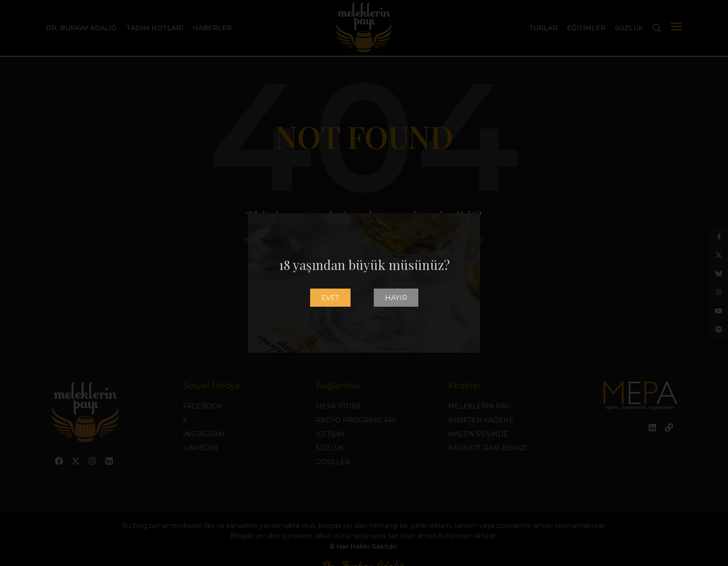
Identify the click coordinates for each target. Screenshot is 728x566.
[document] (364, 283)
